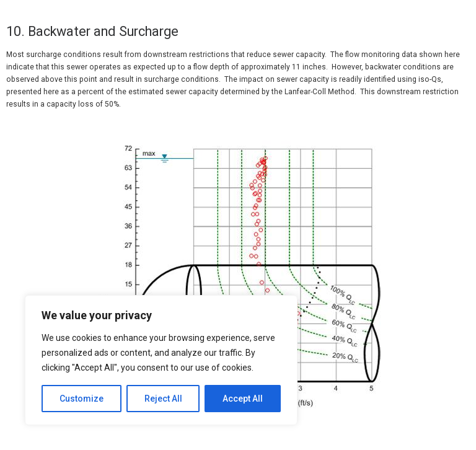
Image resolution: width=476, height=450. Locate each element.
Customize (82, 399)
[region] (161, 360)
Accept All (243, 399)
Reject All (163, 399)
